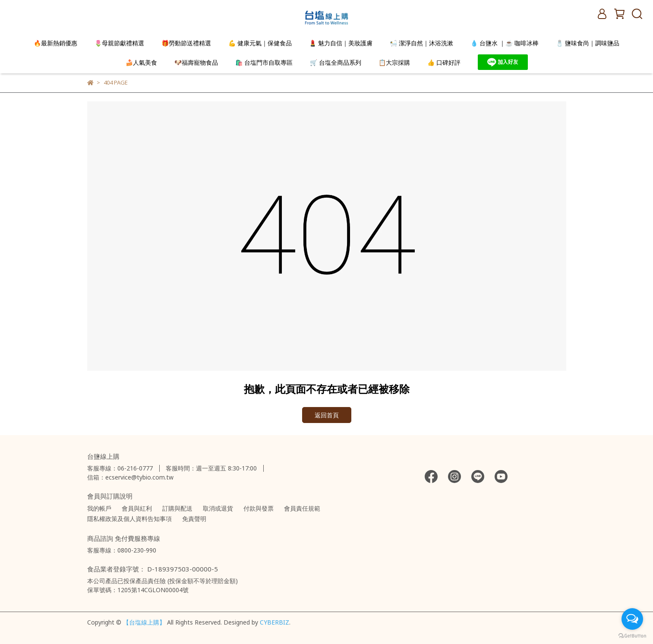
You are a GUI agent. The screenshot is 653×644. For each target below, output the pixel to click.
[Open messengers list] (632, 619)
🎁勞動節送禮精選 (186, 43)
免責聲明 (194, 519)
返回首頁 (327, 415)
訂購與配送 (177, 508)
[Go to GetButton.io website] (632, 635)
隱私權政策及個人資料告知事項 (129, 519)
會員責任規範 (302, 508)
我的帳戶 (99, 508)
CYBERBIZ (274, 622)
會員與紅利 (137, 508)
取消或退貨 (218, 508)
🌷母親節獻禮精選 (119, 43)
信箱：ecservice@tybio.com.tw (130, 477)
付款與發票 (259, 508)
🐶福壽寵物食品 (196, 62)
